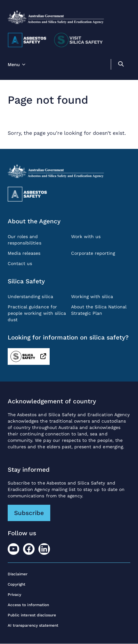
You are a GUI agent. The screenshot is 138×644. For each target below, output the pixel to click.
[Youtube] (13, 549)
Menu (14, 64)
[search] (121, 65)
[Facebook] (29, 549)
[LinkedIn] (44, 549)
